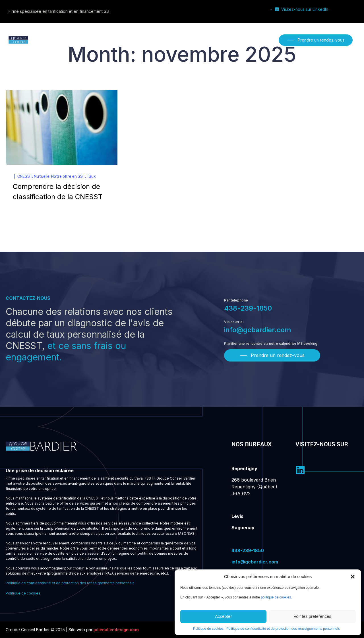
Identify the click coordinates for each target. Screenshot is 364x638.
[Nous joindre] (229, 40)
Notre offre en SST (68, 177)
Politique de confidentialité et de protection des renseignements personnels (283, 629)
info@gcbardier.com (258, 330)
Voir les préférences (312, 616)
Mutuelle (42, 177)
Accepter (223, 616)
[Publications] (197, 40)
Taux (91, 177)
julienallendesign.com (116, 630)
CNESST (25, 177)
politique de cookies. (277, 597)
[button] (353, 577)
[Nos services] (130, 40)
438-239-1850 (248, 309)
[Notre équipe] (164, 40)
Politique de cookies (208, 629)
